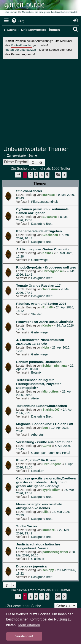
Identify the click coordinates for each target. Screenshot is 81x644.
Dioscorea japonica (31, 566)
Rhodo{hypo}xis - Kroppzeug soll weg (46, 267)
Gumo (47, 446)
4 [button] (42, 175)
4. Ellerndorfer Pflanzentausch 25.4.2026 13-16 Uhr (40, 342)
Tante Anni (50, 289)
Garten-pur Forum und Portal (51, 453)
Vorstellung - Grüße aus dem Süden (44, 442)
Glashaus (37, 559)
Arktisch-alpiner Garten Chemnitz (43, 249)
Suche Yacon (27, 526)
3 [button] (36, 175)
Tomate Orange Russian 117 (38, 285)
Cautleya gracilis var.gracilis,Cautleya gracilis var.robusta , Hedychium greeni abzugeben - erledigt (46, 482)
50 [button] (58, 175)
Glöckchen (50, 235)
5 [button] (47, 175)
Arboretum (38, 435)
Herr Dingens (52, 464)
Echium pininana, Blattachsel (39, 362)
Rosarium (38, 471)
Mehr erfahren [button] (29, 625)
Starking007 (51, 410)
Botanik (36, 372)
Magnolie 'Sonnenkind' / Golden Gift (45, 424)
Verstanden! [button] (24, 636)
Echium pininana (54, 366)
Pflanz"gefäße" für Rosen (36, 460)
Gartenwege (39, 260)
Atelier (35, 398)
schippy (48, 570)
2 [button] (31, 175)
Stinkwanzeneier (29, 191)
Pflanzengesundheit (44, 202)
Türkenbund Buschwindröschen (42, 406)
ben (45, 428)
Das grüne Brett (42, 224)
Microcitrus (50, 391)
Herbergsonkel (53, 271)
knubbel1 (49, 530)
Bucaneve (49, 217)
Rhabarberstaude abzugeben (39, 231)
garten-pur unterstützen (21, 50)
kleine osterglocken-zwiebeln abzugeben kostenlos (39, 506)
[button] (18, 175)
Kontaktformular (21, 45)
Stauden (37, 314)
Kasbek (48, 253)
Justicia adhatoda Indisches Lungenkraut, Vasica (38, 546)
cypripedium (51, 490)
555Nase (48, 195)
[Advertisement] (40, 102)
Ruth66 (47, 307)
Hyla (46, 347)
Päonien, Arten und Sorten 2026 (41, 304)
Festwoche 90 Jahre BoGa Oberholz (45, 322)
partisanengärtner (55, 552)
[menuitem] (18, 21)
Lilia (45, 512)
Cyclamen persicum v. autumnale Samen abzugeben (42, 211)
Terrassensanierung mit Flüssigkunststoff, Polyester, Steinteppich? (39, 384)
